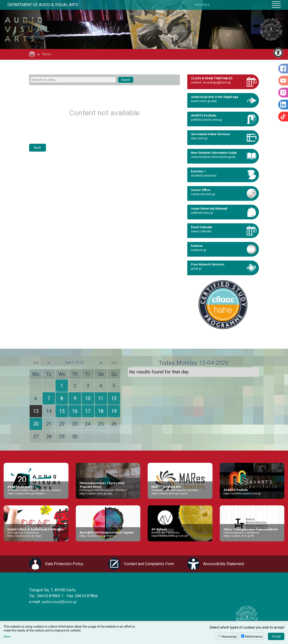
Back (38, 148)
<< (36, 363)
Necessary (229, 637)
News (47, 54)
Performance (254, 637)
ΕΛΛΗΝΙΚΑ (202, 5)
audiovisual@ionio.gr (59, 602)
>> (114, 363)
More (7, 637)
